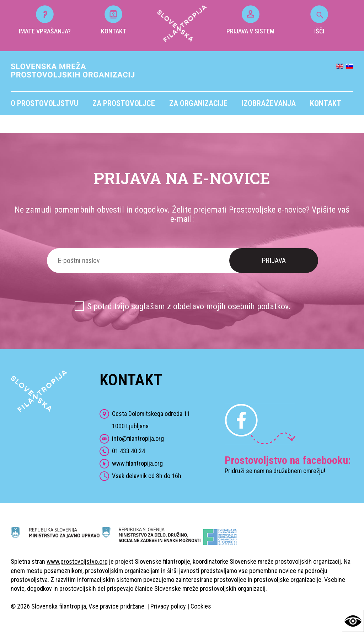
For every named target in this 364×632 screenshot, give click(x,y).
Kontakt (326, 103)
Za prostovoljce (124, 103)
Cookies (201, 606)
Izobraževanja (269, 103)
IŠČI (319, 20)
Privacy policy (168, 606)
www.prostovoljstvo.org (77, 561)
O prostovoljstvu (44, 103)
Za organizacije (198, 103)
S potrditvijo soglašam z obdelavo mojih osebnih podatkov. (189, 306)
